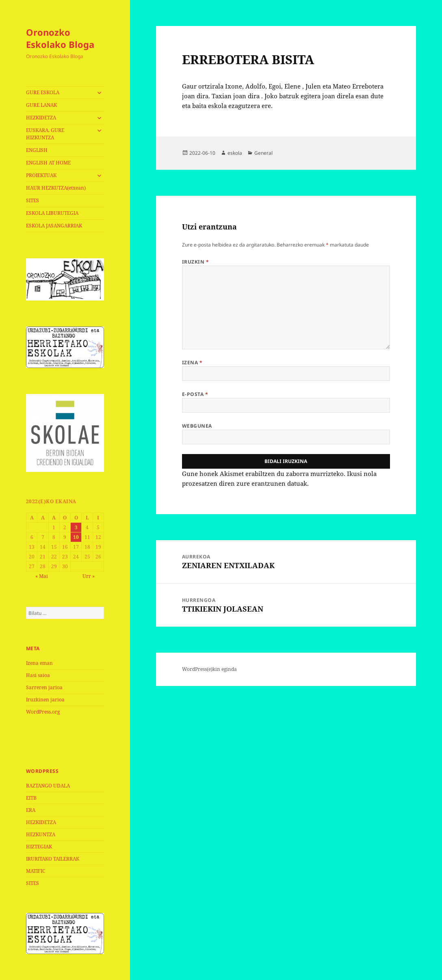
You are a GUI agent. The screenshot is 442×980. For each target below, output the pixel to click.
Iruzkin (195, 262)
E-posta (195, 394)
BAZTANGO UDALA (48, 786)
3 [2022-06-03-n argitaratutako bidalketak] (76, 527)
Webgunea (197, 426)
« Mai (42, 576)
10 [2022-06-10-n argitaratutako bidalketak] (76, 537)
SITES (32, 200)
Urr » (89, 576)
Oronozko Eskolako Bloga (60, 38)
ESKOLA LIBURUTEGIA (52, 213)
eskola (235, 153)
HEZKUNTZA (41, 834)
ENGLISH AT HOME (48, 163)
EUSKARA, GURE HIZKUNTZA (45, 134)
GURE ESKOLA (43, 92)
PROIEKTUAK (41, 175)
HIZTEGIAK (39, 847)
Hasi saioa (38, 675)
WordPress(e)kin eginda (209, 669)
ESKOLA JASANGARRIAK (54, 226)
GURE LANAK (41, 105)
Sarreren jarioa (44, 687)
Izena (192, 362)
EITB (31, 798)
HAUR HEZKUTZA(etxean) (56, 188)
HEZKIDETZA (41, 118)
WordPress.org (43, 712)
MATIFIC (36, 871)
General (263, 153)
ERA (31, 810)
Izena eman (39, 663)
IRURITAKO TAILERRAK (53, 859)
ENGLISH (37, 150)
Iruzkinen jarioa (45, 700)
